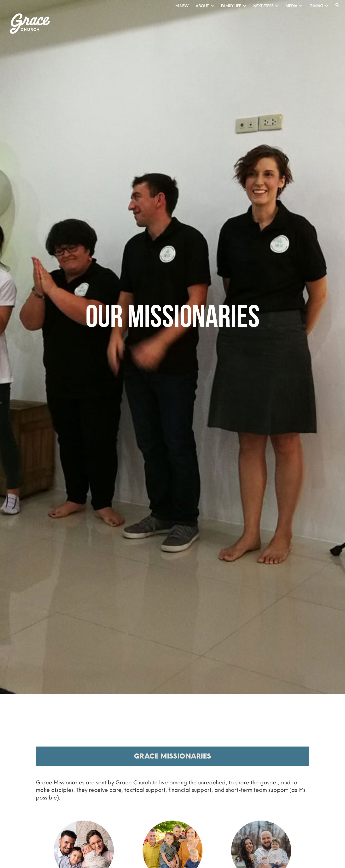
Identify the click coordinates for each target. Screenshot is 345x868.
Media (294, 6)
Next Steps (266, 6)
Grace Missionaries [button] (172, 756)
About (205, 6)
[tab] (172, 756)
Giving (319, 6)
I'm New (181, 6)
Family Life (233, 6)
